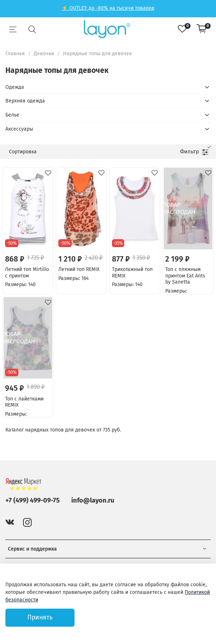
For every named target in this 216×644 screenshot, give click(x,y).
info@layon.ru (93, 500)
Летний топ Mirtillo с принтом (27, 273)
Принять (40, 617)
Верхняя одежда (25, 101)
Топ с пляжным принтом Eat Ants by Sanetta (185, 276)
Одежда (15, 87)
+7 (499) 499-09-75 (33, 500)
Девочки (44, 54)
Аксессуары (19, 129)
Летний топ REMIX (79, 269)
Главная (15, 54)
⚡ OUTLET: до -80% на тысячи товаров (108, 8)
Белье (12, 115)
